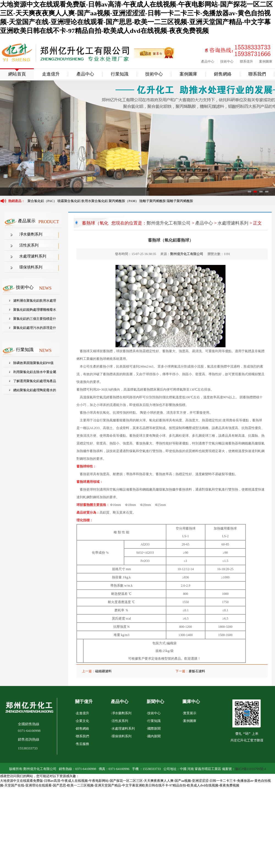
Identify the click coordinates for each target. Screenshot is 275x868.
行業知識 (120, 74)
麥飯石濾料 (197, 671)
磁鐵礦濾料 (103, 671)
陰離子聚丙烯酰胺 (153, 201)
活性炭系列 (29, 245)
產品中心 (208, 61)
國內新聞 (154, 736)
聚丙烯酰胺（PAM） (124, 201)
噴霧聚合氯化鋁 (69, 201)
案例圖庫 (266, 61)
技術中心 (227, 61)
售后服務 (82, 744)
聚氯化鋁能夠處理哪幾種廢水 (35, 310)
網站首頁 (17, 74)
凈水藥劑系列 (31, 234)
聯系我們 (257, 74)
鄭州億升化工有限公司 (169, 223)
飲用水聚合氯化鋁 (95, 201)
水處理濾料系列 (33, 256)
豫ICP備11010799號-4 (251, 769)
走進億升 (51, 74)
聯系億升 (246, 61)
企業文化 (82, 721)
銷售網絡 (223, 74)
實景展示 (190, 713)
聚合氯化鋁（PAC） (42, 201)
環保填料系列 (31, 267)
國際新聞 (154, 729)
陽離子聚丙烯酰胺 (180, 201)
